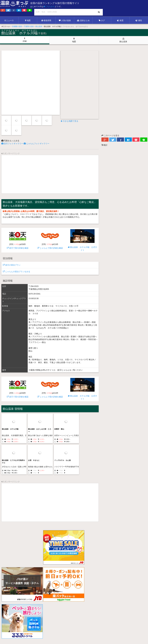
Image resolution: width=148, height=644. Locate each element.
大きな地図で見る (69, 121)
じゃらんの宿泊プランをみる (16, 272)
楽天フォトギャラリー (12, 144)
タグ (102, 20)
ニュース (9, 20)
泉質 (120, 20)
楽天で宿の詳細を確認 (18, 239)
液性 (139, 20)
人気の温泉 (65, 20)
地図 (28, 20)
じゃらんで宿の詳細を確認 (50, 239)
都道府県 (46, 20)
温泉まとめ (83, 20)
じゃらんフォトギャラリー (37, 144)
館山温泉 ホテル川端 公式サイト (82, 240)
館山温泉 (123, 40)
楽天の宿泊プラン (12, 265)
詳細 (25, 40)
